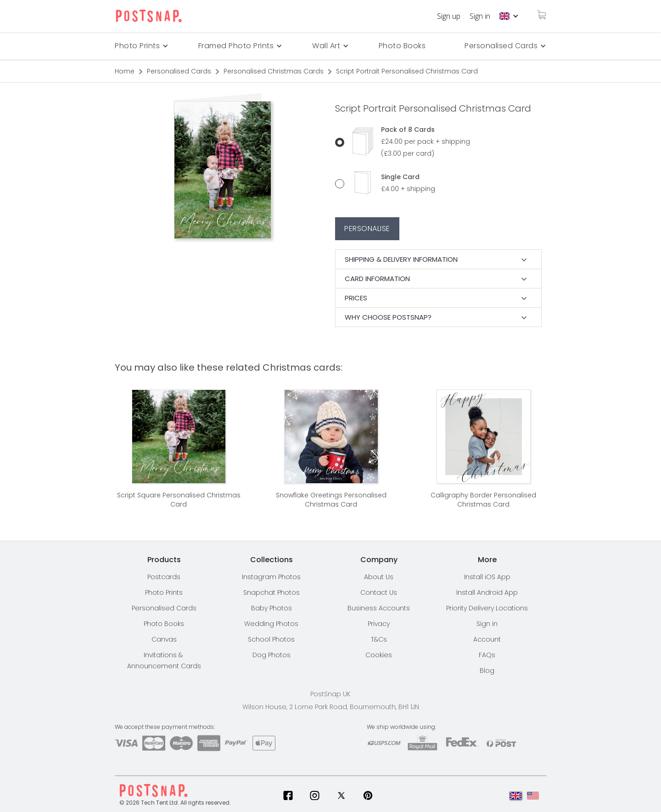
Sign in (480, 16)
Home (125, 71)
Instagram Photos (271, 577)
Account (487, 639)
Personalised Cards (501, 46)
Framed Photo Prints (236, 46)
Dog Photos (272, 655)
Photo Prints (164, 592)
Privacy (379, 624)
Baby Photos (272, 608)
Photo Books (402, 46)
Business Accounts (379, 608)
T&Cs (379, 639)
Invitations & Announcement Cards (164, 660)
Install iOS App (487, 577)
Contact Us (379, 592)
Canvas (164, 639)
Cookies (379, 655)
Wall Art (326, 46)
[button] (509, 16)
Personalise (367, 228)
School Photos (271, 639)
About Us (379, 577)
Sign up (449, 16)
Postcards (164, 577)
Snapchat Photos (272, 592)
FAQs (487, 655)
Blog (487, 671)
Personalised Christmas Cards (274, 71)
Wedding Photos (271, 624)
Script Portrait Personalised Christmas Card (407, 71)
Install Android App (487, 592)
